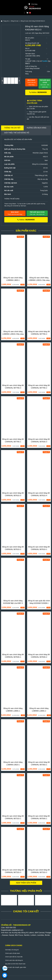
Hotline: (38, 92)
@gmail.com (19, 930)
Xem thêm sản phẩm (26, 883)
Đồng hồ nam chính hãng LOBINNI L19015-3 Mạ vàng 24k (13, 334)
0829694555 (35, 9)
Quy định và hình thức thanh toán (15, 964)
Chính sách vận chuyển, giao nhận (16, 967)
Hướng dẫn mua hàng (37, 128)
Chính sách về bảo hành (13, 953)
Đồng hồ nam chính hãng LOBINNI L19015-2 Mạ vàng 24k (39, 280)
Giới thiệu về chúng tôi (12, 950)
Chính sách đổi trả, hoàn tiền (14, 957)
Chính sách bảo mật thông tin (14, 960)
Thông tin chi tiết (12, 128)
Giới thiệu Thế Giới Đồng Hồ (17, 133)
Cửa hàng (33, 4)
